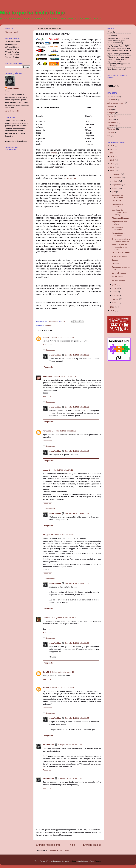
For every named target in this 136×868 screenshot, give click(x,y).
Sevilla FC (112, 126)
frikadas (111, 119)
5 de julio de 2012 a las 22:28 (64, 618)
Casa (110, 110)
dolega (46, 535)
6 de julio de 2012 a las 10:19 (62, 672)
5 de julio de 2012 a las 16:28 (61, 535)
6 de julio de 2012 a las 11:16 (77, 451)
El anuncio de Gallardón (118, 205)
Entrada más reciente (48, 845)
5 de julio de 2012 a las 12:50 (64, 431)
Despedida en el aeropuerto (119, 234)
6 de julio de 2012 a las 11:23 (77, 583)
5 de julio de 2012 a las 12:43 (65, 376)
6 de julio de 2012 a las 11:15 (70, 745)
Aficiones (111, 100)
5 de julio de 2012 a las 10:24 (62, 337)
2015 (113, 160)
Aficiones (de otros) (115, 103)
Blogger (98, 861)
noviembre (117, 177)
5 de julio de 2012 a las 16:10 (61, 470)
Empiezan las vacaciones (118, 196)
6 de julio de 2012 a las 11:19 (77, 513)
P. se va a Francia (119, 256)
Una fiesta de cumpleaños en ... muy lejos (120, 212)
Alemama (72, 178)
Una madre (117, 201)
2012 (113, 171)
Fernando (47, 431)
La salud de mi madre (121, 253)
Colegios (111, 113)
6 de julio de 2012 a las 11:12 (77, 407)
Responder (47, 345)
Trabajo (111, 132)
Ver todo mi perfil (12, 111)
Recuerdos (112, 122)
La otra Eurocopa (119, 273)
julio (114, 192)
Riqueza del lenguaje (121, 218)
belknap (73, 861)
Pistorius (116, 264)
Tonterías (49, 325)
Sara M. (46, 672)
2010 (113, 311)
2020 (113, 146)
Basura (115, 260)
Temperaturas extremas (118, 229)
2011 (113, 307)
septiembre (117, 185)
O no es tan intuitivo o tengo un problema (121, 240)
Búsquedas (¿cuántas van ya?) (121, 268)
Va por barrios (118, 276)
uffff (109, 136)
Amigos (111, 106)
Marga (54, 153)
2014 (113, 164)
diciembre (117, 174)
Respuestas (50, 350)
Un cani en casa (119, 280)
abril (114, 292)
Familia (110, 116)
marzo (115, 295)
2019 (113, 149)
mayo (115, 288)
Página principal (11, 32)
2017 (113, 153)
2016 (113, 156)
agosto (115, 188)
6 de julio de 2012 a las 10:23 (62, 688)
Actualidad (112, 96)
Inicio (72, 845)
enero (115, 302)
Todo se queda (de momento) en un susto (120, 247)
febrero (116, 299)
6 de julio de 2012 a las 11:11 (77, 355)
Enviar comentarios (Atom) (59, 850)
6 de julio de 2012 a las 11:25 (77, 718)
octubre (116, 181)
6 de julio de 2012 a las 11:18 (70, 778)
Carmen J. (47, 618)
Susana (46, 337)
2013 (113, 167)
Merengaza (47, 376)
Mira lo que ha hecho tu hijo (32, 13)
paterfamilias (55, 355)
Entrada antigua (92, 845)
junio (115, 285)
